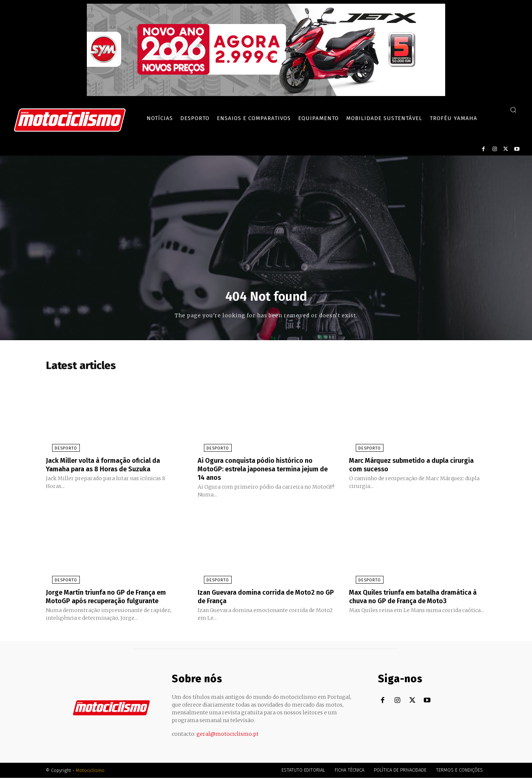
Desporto (60, 451)
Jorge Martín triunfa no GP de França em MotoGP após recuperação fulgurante (113, 598)
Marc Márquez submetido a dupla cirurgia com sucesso (405, 467)
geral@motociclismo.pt (228, 735)
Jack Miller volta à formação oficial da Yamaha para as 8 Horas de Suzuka (110, 467)
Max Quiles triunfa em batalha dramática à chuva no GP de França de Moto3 (413, 602)
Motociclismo (90, 771)
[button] (513, 110)
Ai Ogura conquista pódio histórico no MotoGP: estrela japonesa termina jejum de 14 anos (266, 471)
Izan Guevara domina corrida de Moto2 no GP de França (263, 598)
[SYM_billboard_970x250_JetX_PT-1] (266, 94)
